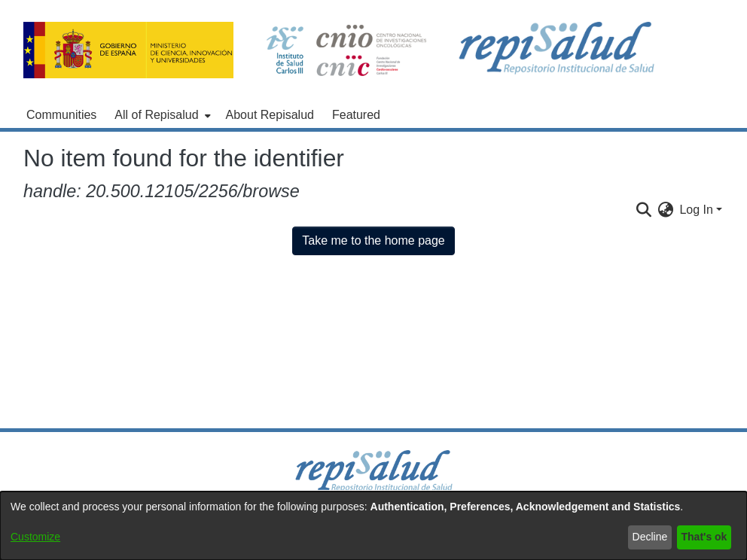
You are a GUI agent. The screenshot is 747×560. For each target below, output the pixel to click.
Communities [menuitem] (61, 115)
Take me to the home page (373, 240)
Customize (35, 537)
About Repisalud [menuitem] (270, 115)
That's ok (704, 537)
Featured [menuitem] (356, 115)
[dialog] (373, 526)
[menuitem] (161, 115)
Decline (650, 537)
